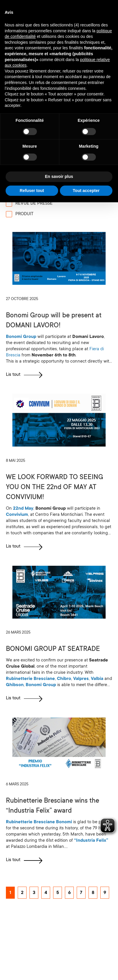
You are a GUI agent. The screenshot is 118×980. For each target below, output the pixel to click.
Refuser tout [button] (32, 191)
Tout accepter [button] (86, 191)
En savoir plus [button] (59, 176)
